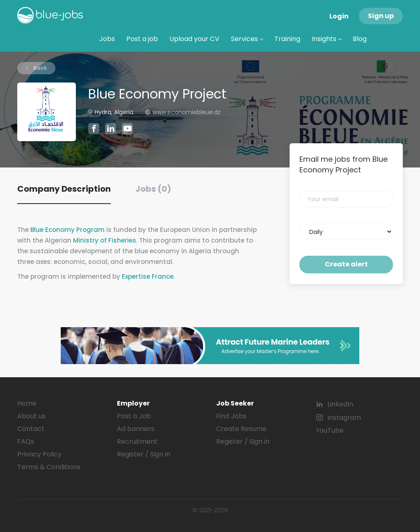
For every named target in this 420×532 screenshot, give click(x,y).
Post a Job (134, 416)
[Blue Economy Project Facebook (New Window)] (94, 130)
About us (31, 416)
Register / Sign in (144, 454)
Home (27, 403)
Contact (31, 429)
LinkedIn (340, 404)
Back (40, 68)
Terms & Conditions (49, 467)
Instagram (344, 418)
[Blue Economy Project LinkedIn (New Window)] (111, 130)
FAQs (26, 441)
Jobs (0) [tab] (153, 189)
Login (339, 16)
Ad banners (136, 429)
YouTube (330, 430)
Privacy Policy (39, 454)
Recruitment (137, 441)
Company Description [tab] (64, 189)
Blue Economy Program (67, 230)
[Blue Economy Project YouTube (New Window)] (127, 132)
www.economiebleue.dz (187, 112)
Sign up (381, 16)
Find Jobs (231, 416)
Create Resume (241, 429)
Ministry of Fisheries (105, 240)
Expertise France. (148, 276)
